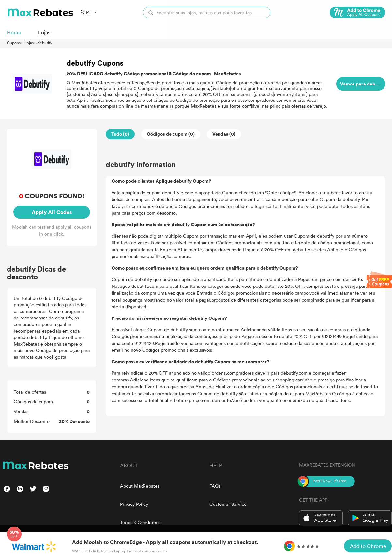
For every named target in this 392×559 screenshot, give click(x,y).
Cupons (14, 43)
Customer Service (228, 504)
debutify (45, 43)
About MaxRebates (140, 486)
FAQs (215, 486)
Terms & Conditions (140, 522)
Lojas (29, 43)
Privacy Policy (134, 504)
